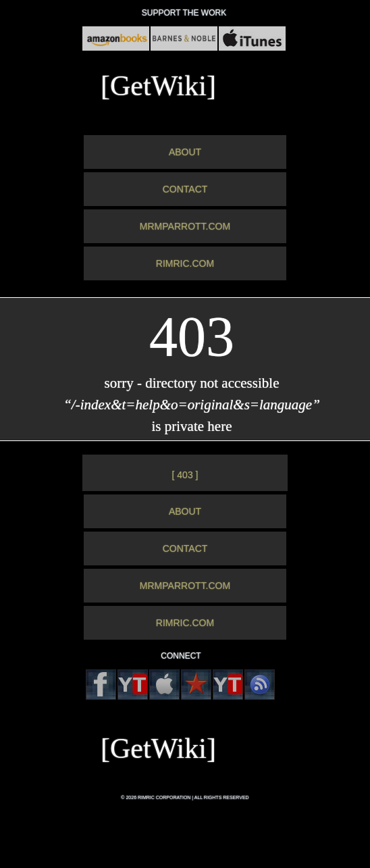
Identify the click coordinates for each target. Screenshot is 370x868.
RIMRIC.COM (185, 263)
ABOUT (185, 152)
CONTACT (185, 189)
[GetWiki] (158, 86)
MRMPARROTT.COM (185, 226)
